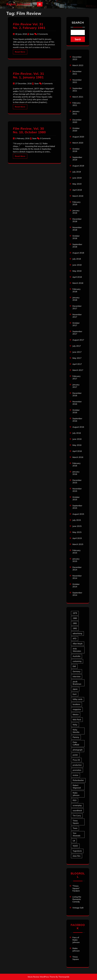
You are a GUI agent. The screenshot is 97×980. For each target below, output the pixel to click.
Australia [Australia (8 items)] (76, 656)
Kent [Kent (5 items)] (75, 694)
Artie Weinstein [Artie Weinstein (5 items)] (77, 650)
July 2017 (77, 346)
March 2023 (78, 65)
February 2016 (76, 464)
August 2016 (78, 427)
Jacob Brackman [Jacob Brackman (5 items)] (77, 683)
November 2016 (77, 403)
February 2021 (76, 104)
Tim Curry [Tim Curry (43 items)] (77, 816)
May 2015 (77, 532)
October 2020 (76, 129)
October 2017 (76, 324)
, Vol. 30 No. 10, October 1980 (29, 130)
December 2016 (77, 394)
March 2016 (78, 457)
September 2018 (77, 246)
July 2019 (77, 172)
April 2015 (77, 538)
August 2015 (78, 514)
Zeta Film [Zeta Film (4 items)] (77, 856)
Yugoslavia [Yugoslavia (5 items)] (77, 851)
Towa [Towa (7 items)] (75, 828)
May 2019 (77, 184)
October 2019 (76, 150)
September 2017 (77, 333)
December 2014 (77, 568)
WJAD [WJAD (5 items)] (75, 846)
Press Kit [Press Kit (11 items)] (76, 760)
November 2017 (77, 316)
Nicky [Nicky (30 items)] (75, 725)
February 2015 (76, 551)
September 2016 (77, 420)
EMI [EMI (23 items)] (74, 666)
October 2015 (76, 498)
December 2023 (77, 58)
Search (78, 23)
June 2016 (77, 439)
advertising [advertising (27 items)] (77, 633)
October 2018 (76, 237)
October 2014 (76, 585)
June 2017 (77, 352)
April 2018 (77, 277)
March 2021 (78, 97)
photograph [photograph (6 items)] (78, 750)
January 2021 (76, 112)
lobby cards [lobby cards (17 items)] (78, 699)
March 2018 (78, 283)
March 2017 (78, 370)
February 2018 (76, 290)
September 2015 (77, 507)
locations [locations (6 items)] (76, 704)
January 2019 (76, 212)
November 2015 (77, 490)
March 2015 (78, 544)
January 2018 (76, 299)
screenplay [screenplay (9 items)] (77, 805)
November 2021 (77, 81)
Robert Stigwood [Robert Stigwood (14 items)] (77, 787)
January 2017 (76, 386)
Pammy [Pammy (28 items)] (76, 737)
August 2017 (78, 340)
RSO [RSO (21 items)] (75, 800)
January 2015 (76, 560)
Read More (20, 52)
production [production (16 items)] (77, 765)
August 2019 (78, 166)
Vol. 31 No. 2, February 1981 (29, 26)
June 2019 (77, 178)
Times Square (76, 958)
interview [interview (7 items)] (77, 676)
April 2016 (77, 451)
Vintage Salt (78, 908)
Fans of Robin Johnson (76, 940)
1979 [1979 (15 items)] (75, 613)
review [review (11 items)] (75, 775)
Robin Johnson (18, 4)
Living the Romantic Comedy (77, 899)
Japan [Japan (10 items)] (75, 689)
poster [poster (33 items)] (75, 755)
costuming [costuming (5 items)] (77, 661)
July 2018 (77, 259)
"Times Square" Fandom (76, 888)
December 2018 (77, 220)
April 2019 (77, 190)
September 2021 (77, 89)
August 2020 (78, 137)
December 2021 (77, 73)
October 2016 (76, 411)
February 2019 (76, 203)
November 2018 (77, 229)
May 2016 (77, 445)
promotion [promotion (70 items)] (77, 770)
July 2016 (77, 433)
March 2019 (78, 196)
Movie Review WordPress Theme (41, 977)
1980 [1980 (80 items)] (75, 618)
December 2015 (77, 481)
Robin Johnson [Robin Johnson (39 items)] (76, 794)
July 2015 (77, 520)
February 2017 (76, 377)
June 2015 (77, 526)
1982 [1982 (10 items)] (75, 628)
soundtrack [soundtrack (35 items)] (77, 810)
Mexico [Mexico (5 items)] (76, 714)
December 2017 (77, 307)
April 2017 (77, 364)
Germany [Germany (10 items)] (76, 671)
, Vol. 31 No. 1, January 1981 (28, 75)
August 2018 (78, 253)
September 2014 (77, 594)
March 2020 (78, 143)
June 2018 (77, 265)
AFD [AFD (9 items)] (75, 639)
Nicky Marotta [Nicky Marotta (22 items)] (76, 731)
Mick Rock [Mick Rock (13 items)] (77, 720)
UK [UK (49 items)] (74, 841)
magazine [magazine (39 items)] (77, 709)
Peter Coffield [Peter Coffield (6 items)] (76, 743)
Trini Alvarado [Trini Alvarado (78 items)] (76, 834)
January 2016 (76, 473)
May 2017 (77, 358)
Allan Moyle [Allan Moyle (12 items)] (78, 644)
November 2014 (77, 577)
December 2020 (77, 121)
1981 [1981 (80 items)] (75, 623)
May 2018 (77, 271)
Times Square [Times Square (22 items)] (76, 822)
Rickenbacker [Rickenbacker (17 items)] (78, 780)
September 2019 (77, 158)
